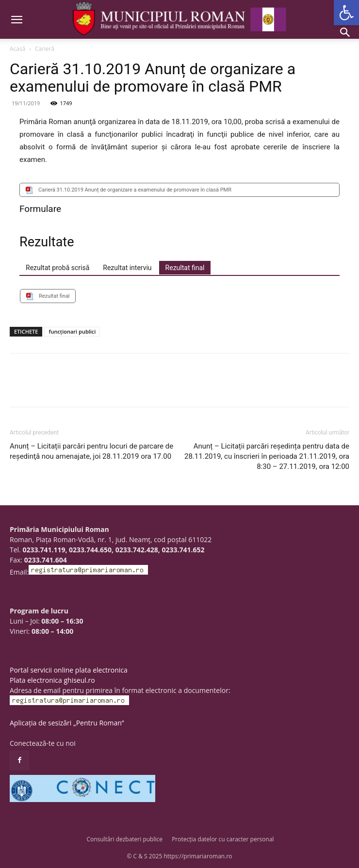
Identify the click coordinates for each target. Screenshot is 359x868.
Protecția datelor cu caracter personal (223, 839)
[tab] (57, 268)
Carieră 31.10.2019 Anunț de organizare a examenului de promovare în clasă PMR (135, 190)
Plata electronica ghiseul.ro (52, 680)
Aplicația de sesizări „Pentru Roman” (67, 723)
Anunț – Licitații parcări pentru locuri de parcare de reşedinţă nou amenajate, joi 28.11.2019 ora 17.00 (91, 451)
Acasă (17, 49)
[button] (346, 13)
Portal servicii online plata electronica (69, 670)
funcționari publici (72, 331)
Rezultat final (54, 296)
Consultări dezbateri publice (124, 839)
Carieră (45, 49)
